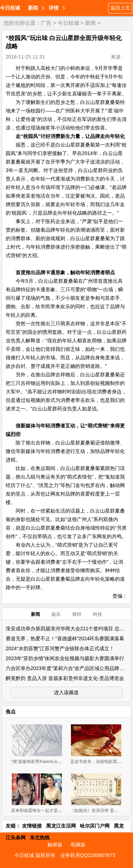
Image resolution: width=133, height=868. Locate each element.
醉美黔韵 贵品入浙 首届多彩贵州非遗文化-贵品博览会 (65, 678)
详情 (54, 8)
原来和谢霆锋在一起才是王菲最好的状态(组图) (55, 811)
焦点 (11, 712)
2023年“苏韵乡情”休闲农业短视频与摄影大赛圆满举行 (65, 658)
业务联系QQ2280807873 (88, 855)
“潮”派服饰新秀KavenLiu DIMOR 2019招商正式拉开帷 (62, 762)
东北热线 (40, 837)
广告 (46, 23)
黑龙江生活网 (61, 826)
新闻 (33, 8)
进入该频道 (66, 692)
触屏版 (55, 845)
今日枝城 (10, 8)
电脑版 (78, 845)
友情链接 (32, 826)
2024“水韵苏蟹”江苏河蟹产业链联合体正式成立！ (60, 648)
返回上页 (120, 8)
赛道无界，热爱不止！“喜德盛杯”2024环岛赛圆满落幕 (65, 638)
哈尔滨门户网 (95, 826)
